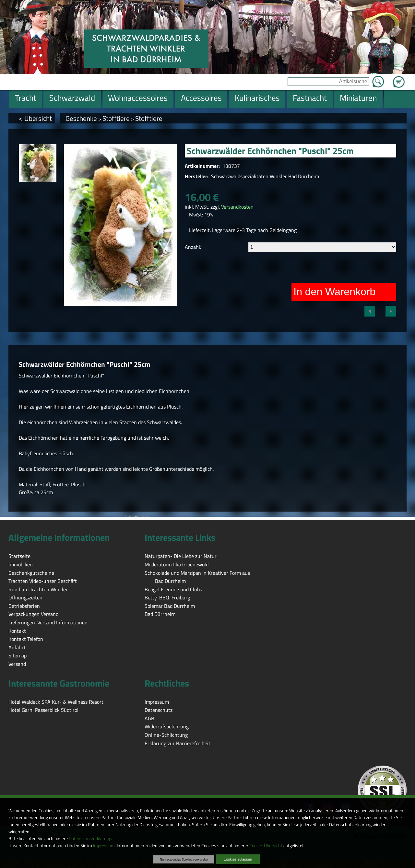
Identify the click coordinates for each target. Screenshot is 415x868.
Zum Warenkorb (399, 78)
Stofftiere (116, 118)
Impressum (104, 846)
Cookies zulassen (238, 859)
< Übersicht (35, 118)
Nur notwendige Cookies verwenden (184, 859)
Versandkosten (237, 207)
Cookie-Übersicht (266, 846)
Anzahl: (193, 247)
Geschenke (81, 118)
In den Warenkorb (334, 292)
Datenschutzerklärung (90, 839)
